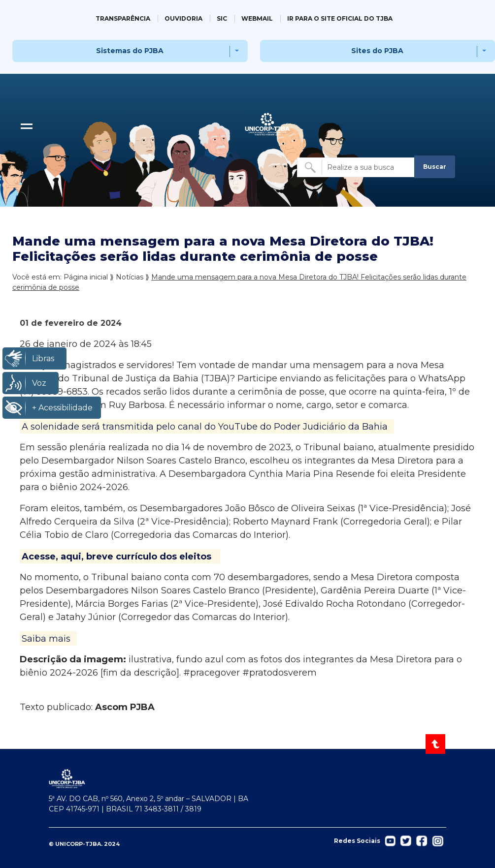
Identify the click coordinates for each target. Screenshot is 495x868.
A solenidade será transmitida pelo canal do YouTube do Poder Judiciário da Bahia (205, 426)
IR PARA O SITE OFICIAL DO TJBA (340, 18)
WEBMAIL (257, 18)
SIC (222, 18)
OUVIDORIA (183, 18)
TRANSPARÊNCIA (123, 18)
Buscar (435, 167)
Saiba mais (46, 638)
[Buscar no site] (357, 167)
